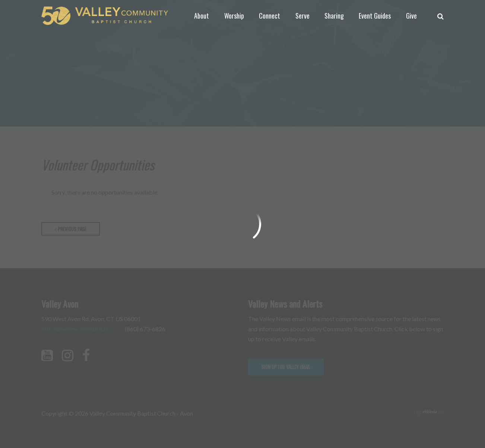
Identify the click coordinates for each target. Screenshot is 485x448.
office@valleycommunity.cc (77, 329)
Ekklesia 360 (429, 412)
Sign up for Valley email (286, 367)
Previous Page (71, 229)
